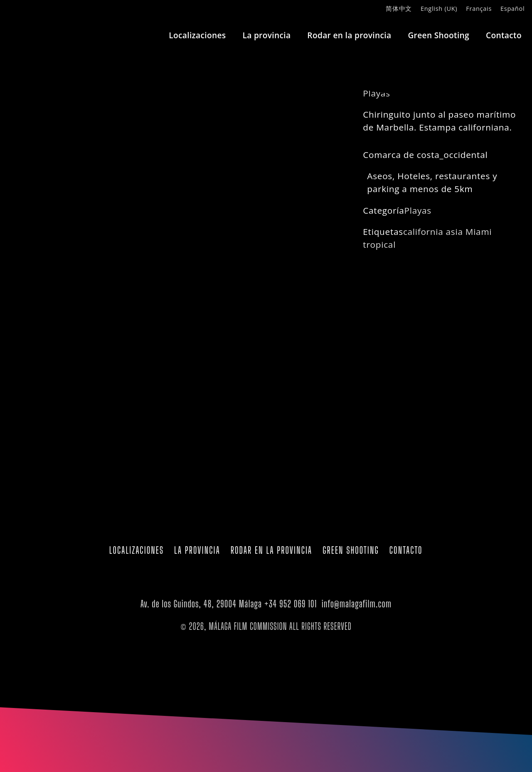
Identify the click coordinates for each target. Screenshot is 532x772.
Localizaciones (197, 35)
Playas (417, 210)
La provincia (266, 35)
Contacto (504, 35)
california (423, 232)
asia (454, 232)
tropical (379, 244)
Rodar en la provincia (349, 35)
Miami (479, 232)
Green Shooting (438, 35)
